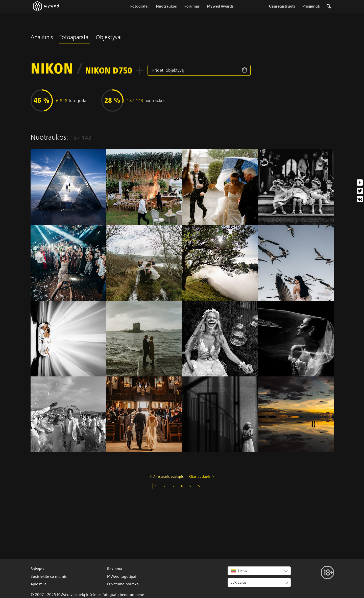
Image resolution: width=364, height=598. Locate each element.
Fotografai (139, 6)
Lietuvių (241, 571)
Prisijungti (311, 6)
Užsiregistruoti (282, 6)
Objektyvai (109, 38)
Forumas (192, 6)
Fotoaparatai (74, 38)
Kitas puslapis (200, 476)
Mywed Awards (220, 6)
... (208, 486)
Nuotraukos (166, 6)
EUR (238, 582)
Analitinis (42, 38)
